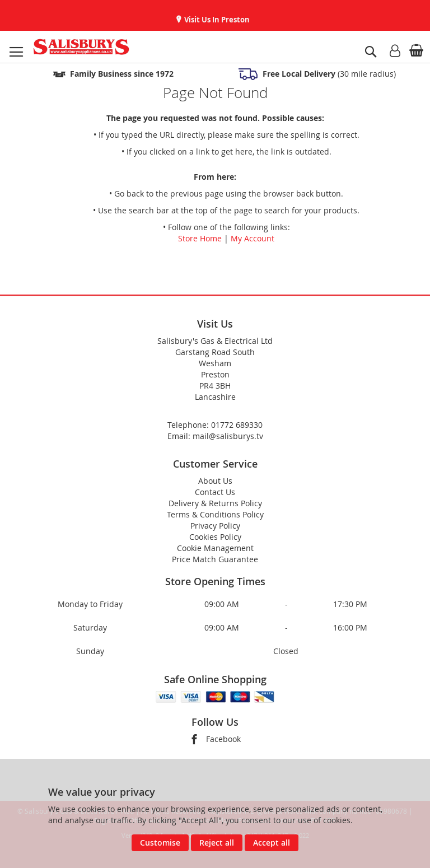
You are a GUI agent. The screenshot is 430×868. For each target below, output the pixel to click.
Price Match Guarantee (215, 559)
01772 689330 (237, 425)
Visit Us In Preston (216, 20)
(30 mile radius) (328, 74)
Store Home (200, 238)
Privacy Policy (215, 526)
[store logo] (81, 47)
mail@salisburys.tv (228, 436)
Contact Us (215, 492)
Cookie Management (215, 548)
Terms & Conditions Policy (215, 514)
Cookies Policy (215, 537)
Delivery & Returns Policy (215, 503)
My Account (253, 238)
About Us (215, 481)
